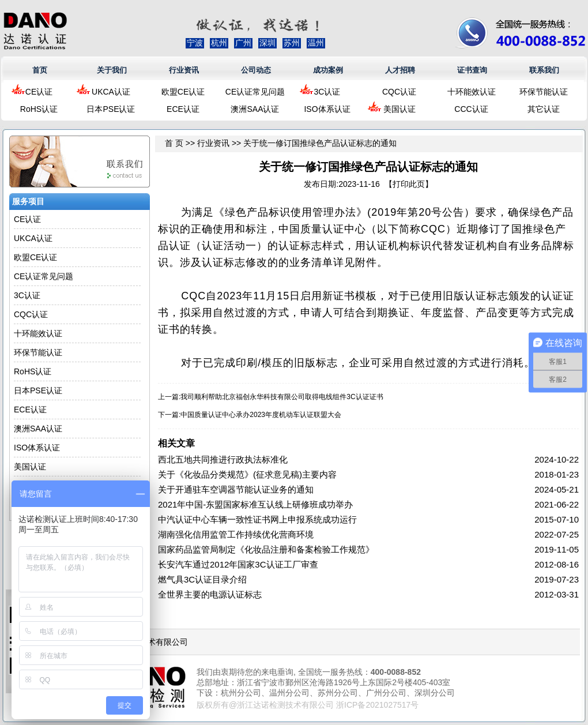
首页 (40, 70)
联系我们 (544, 70)
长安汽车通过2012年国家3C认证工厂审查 (238, 564)
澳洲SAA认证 (255, 109)
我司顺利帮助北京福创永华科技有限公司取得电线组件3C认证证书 (282, 397)
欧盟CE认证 (183, 92)
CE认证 (39, 92)
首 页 (174, 143)
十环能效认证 (472, 92)
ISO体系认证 (327, 109)
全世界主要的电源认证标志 (210, 594)
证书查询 (472, 70)
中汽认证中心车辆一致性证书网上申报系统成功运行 (257, 519)
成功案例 (328, 70)
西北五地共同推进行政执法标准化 (223, 459)
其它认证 (544, 109)
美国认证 (399, 109)
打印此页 (409, 184)
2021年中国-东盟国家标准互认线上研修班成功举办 (255, 504)
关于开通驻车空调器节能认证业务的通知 (236, 489)
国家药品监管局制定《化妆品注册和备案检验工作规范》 (266, 549)
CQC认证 (399, 92)
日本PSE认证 (111, 109)
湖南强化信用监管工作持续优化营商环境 (236, 534)
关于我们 (112, 70)
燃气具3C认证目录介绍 (202, 579)
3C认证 (327, 92)
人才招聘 (400, 70)
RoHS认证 (39, 109)
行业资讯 (184, 70)
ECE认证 (183, 109)
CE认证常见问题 (255, 92)
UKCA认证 (111, 92)
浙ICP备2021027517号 (377, 705)
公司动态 (256, 70)
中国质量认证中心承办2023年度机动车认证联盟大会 (261, 415)
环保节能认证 (544, 92)
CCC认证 (471, 109)
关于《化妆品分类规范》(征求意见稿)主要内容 (247, 474)
